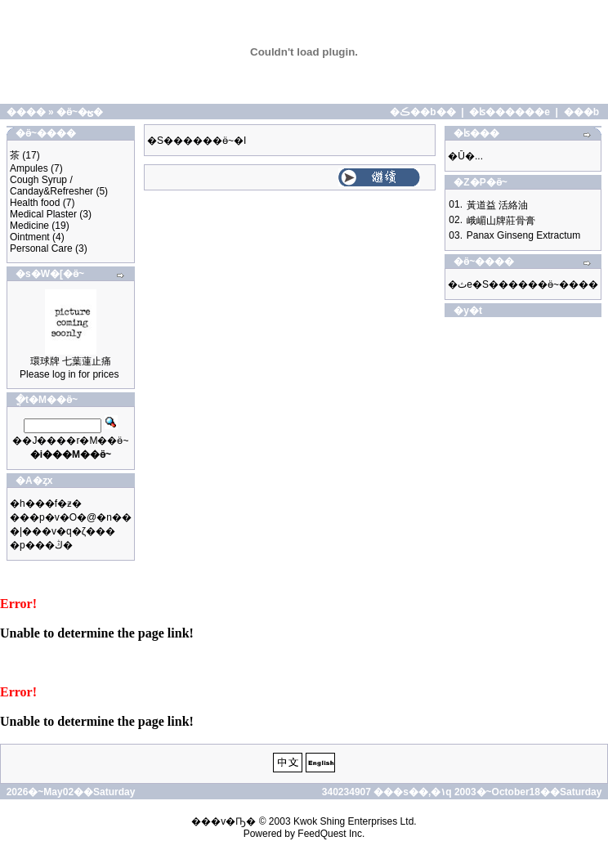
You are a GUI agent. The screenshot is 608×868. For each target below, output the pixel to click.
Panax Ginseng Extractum (523, 235)
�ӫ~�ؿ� (80, 112)
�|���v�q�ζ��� (63, 531)
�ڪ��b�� (422, 112)
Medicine (29, 226)
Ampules (29, 168)
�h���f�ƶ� (46, 503)
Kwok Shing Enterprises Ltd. (355, 821)
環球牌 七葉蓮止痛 (71, 361)
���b (581, 112)
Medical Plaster (43, 214)
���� (26, 112)
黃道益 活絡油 (497, 205)
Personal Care (41, 248)
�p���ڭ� (41, 545)
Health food (35, 203)
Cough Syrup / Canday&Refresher (51, 186)
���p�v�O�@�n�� (71, 517)
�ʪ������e (510, 112)
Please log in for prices (69, 374)
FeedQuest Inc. (331, 834)
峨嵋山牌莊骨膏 (501, 221)
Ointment (30, 237)
